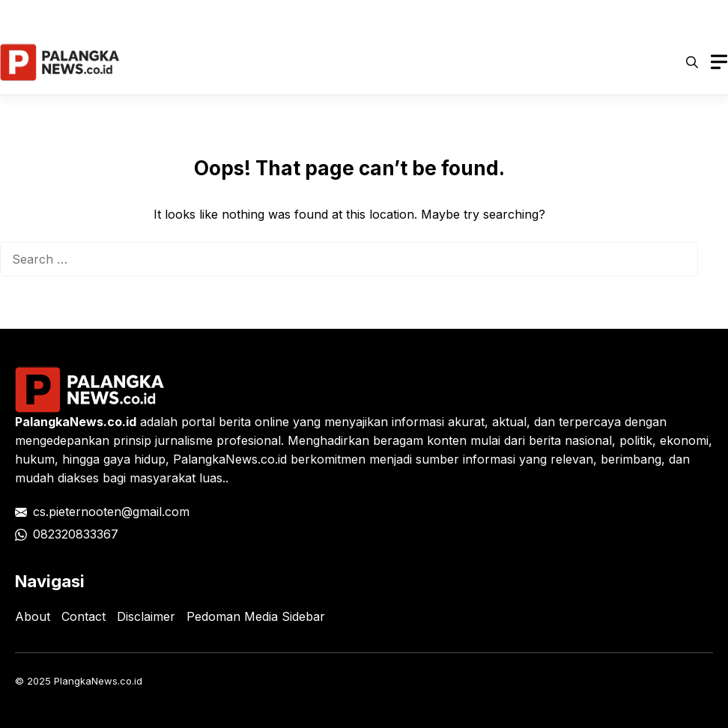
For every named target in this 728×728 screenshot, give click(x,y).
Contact (84, 616)
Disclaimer (492, 15)
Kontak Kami (575, 15)
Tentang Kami (666, 15)
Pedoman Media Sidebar (256, 616)
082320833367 (76, 534)
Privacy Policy (273, 15)
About (33, 616)
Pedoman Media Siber (387, 15)
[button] (692, 62)
